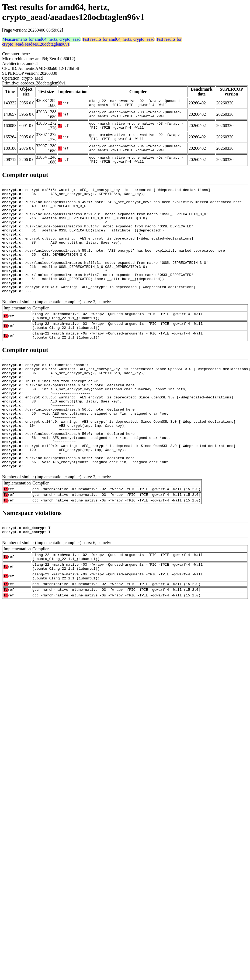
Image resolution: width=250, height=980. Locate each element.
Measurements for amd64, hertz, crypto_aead (41, 39)
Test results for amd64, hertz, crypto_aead (118, 39)
